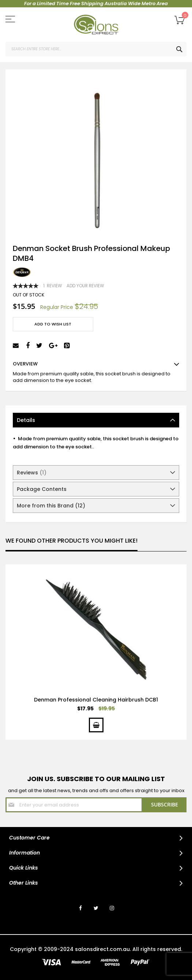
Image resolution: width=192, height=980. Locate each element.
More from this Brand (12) (51, 506)
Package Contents (42, 489)
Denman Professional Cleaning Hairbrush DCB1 (96, 700)
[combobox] (96, 49)
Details (26, 420)
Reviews (32, 473)
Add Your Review (85, 286)
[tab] (96, 420)
